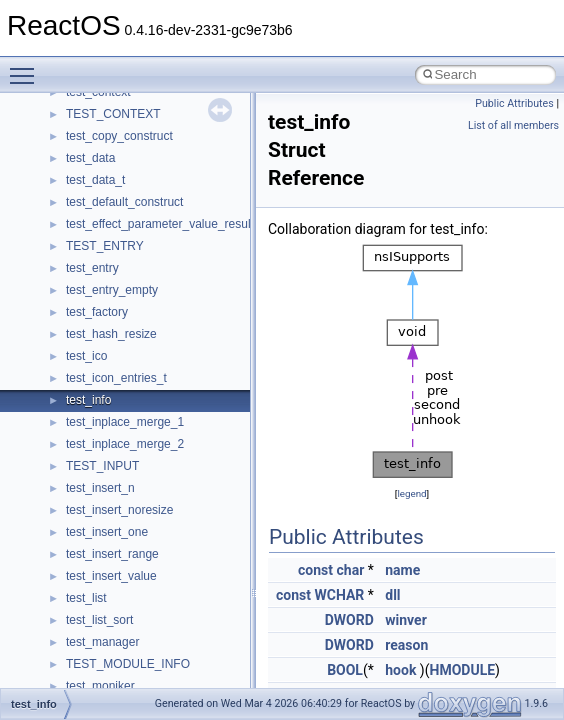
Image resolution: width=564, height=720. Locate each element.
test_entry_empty (112, 290)
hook (400, 670)
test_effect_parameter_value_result (160, 224)
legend (411, 493)
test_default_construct (124, 202)
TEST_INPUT (102, 466)
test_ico (86, 356)
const (315, 570)
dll (392, 595)
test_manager (102, 642)
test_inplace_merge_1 (125, 422)
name (402, 570)
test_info (88, 400)
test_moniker (100, 686)
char (351, 570)
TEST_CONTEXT (113, 114)
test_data (90, 158)
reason (406, 645)
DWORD (349, 620)
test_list (86, 598)
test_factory (97, 312)
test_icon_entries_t (116, 378)
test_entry (92, 268)
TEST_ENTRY (105, 246)
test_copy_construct (119, 136)
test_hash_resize (111, 334)
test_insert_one (107, 532)
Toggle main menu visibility (27, 67)
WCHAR (339, 595)
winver (406, 620)
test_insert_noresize (119, 510)
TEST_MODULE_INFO (128, 664)
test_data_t (95, 180)
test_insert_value (111, 576)
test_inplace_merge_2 (125, 444)
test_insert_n (100, 488)
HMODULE (463, 670)
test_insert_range (112, 554)
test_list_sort (99, 620)
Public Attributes (514, 103)
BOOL (345, 670)
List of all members (513, 125)
